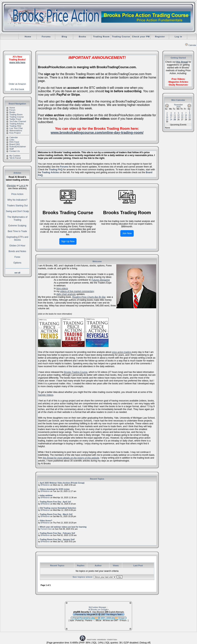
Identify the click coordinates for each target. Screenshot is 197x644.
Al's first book (17, 89)
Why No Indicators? (17, 200)
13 (182, 115)
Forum (11, 110)
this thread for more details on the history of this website (71, 458)
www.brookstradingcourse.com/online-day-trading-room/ (97, 133)
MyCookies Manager (98, 607)
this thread (182, 62)
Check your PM (141, 37)
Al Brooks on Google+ (98, 610)
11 (175, 115)
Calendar (191, 45)
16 (167, 117)
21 (186, 117)
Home (28, 37)
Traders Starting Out (17, 206)
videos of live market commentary (77, 291)
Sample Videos (46, 395)
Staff (10, 149)
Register (160, 37)
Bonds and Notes (17, 251)
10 (171, 115)
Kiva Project (14, 133)
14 (186, 115)
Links (10, 140)
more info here (17, 62)
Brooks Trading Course (76, 372)
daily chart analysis (66, 294)
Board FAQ (13, 144)
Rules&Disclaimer (16, 147)
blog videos (62, 288)
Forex (17, 257)
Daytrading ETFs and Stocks (17, 238)
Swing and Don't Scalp (17, 211)
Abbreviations (14, 131)
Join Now (127, 233)
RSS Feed (13, 142)
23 (167, 120)
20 (182, 117)
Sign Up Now (68, 241)
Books (82, 37)
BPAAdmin (45, 485)
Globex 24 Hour (17, 246)
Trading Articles (15, 124)
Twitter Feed (14, 119)
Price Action (17, 194)
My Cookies (13, 156)
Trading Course (121, 37)
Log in (178, 37)
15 (190, 115)
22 (190, 117)
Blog (64, 37)
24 (171, 120)
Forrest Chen (46, 529)
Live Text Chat (15, 128)
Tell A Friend (14, 158)
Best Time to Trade (17, 231)
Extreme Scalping (17, 226)
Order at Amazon (17, 84)
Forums (46, 37)
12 (178, 115)
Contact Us (13, 151)
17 (171, 117)
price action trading (122, 352)
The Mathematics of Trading (17, 218)
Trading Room (101, 37)
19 (178, 117)
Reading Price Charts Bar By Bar (89, 297)
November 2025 (179, 106)
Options (17, 263)
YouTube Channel (16, 121)
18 (175, 117)
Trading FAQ (14, 126)
